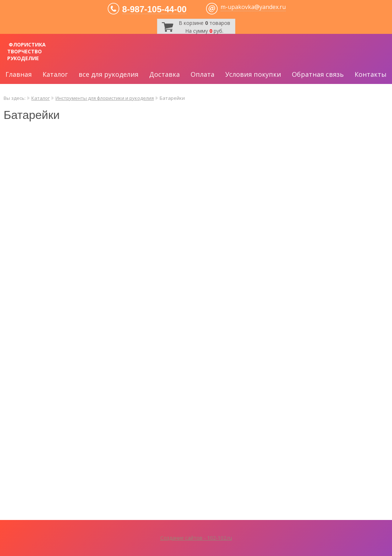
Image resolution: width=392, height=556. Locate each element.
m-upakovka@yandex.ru (253, 7)
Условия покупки (253, 74)
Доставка (164, 74)
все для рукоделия (108, 74)
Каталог (55, 74)
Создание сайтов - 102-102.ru (196, 538)
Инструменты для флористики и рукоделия (105, 98)
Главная (19, 74)
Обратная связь (318, 74)
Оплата (202, 74)
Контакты (371, 74)
